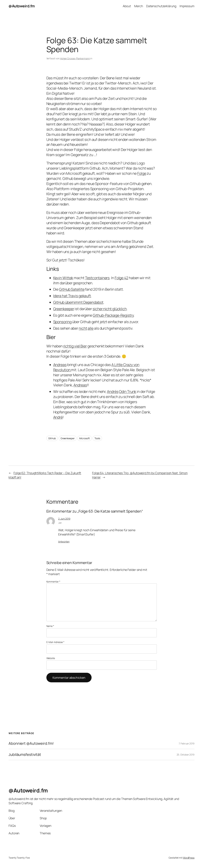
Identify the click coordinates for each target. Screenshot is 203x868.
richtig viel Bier (75, 346)
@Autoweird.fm (22, 6)
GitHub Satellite (72, 289)
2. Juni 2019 (64, 519)
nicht (83, 328)
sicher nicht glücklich (110, 309)
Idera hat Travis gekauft (72, 296)
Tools (97, 438)
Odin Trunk (128, 391)
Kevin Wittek (63, 278)
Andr (57, 417)
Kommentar (53, 582)
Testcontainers (97, 278)
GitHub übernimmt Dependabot (78, 302)
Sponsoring (62, 322)
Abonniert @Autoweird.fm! (31, 743)
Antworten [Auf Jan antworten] (64, 542)
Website (51, 658)
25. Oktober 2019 (186, 755)
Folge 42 (121, 278)
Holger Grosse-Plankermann (75, 58)
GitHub (52, 438)
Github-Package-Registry (113, 315)
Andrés (113, 391)
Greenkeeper (64, 309)
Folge (142, 173)
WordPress (189, 858)
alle (91, 328)
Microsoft (84, 438)
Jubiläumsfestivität (25, 754)
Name (50, 626)
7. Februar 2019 (187, 743)
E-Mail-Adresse (55, 642)
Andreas (60, 365)
